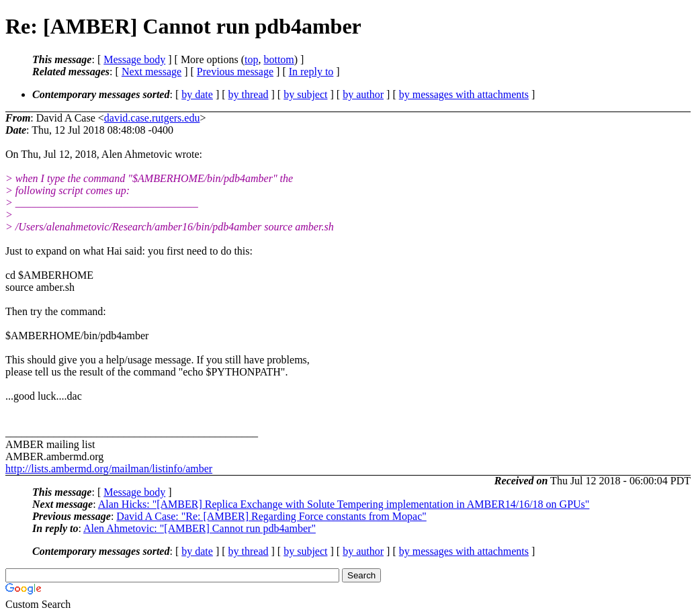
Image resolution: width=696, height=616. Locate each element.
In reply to (311, 72)
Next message (151, 72)
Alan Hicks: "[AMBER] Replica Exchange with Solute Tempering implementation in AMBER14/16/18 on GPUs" (344, 504)
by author (363, 94)
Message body (134, 59)
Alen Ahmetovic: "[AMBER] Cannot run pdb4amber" (200, 528)
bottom (278, 59)
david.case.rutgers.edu (152, 118)
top (251, 59)
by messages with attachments (464, 94)
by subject (305, 94)
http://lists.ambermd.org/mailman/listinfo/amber (109, 469)
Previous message (235, 72)
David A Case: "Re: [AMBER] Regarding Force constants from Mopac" (271, 516)
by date (197, 94)
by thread (249, 94)
